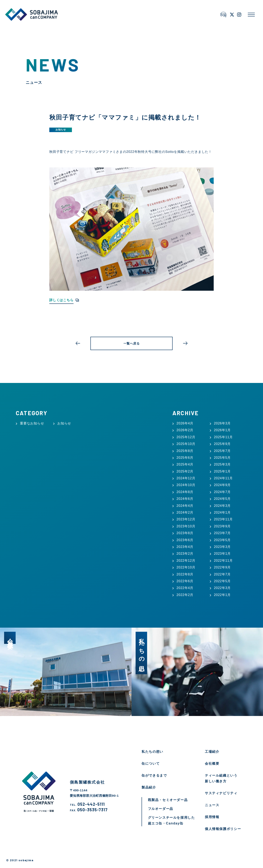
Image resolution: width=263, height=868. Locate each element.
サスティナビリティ (221, 793)
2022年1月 (222, 595)
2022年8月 (185, 574)
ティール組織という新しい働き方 (221, 778)
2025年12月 (186, 437)
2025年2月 (185, 471)
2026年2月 (185, 430)
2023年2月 (185, 554)
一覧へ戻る (132, 343)
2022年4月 (185, 588)
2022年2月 (185, 595)
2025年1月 (222, 471)
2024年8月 (185, 492)
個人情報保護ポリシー (223, 829)
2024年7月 (222, 492)
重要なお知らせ (32, 423)
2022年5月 (222, 581)
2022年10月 (186, 567)
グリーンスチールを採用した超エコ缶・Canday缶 (171, 820)
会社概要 (212, 764)
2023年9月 (222, 526)
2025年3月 (222, 464)
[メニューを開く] (251, 15)
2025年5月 (222, 458)
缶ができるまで (154, 775)
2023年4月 (185, 547)
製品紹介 (149, 787)
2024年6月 (185, 499)
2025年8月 (185, 451)
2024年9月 (222, 485)
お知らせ (61, 130)
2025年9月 (222, 444)
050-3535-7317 (89, 810)
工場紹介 (212, 752)
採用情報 (212, 817)
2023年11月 (223, 519)
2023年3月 (222, 547)
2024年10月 (186, 485)
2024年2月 (185, 512)
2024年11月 (223, 478)
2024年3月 (222, 506)
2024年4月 (185, 506)
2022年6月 (185, 581)
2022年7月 (222, 574)
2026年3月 (222, 423)
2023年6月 (185, 540)
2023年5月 (222, 540)
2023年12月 (186, 519)
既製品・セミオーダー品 (168, 800)
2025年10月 (186, 444)
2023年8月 (185, 533)
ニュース (212, 805)
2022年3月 (222, 588)
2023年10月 (186, 526)
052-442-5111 (87, 804)
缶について (151, 764)
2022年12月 (186, 561)
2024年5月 (222, 499)
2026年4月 (185, 423)
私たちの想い (152, 752)
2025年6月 (185, 458)
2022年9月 (222, 567)
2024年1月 (222, 512)
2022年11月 (223, 561)
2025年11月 (223, 437)
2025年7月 (222, 451)
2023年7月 (222, 533)
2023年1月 (222, 554)
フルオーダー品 (161, 809)
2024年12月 (186, 478)
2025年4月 (185, 464)
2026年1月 (222, 430)
